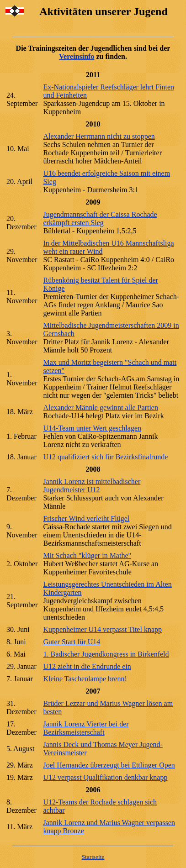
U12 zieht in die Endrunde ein (87, 666)
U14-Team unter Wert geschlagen (92, 428)
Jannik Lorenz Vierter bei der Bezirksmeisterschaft (86, 728)
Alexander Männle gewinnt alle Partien (100, 408)
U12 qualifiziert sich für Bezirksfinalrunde (105, 457)
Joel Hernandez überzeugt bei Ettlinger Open (109, 765)
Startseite (93, 857)
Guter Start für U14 (72, 642)
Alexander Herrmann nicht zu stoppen (99, 136)
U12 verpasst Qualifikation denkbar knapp (105, 777)
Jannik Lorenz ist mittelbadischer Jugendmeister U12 (92, 486)
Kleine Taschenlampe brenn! (85, 679)
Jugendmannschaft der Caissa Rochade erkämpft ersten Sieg (100, 218)
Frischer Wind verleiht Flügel (86, 518)
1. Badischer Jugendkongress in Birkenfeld (106, 654)
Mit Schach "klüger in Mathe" (87, 555)
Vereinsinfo (77, 56)
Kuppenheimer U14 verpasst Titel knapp (102, 629)
